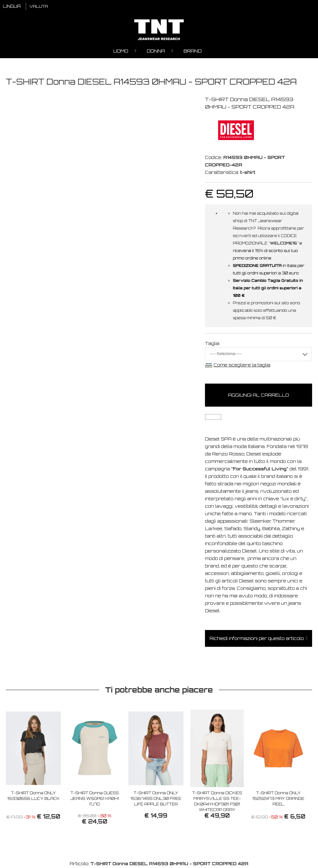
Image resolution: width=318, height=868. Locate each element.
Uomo (121, 51)
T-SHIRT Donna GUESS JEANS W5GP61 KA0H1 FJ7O (95, 799)
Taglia (212, 344)
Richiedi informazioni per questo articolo (257, 639)
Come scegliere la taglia (242, 365)
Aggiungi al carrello (258, 396)
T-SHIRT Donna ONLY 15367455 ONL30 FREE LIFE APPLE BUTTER (156, 799)
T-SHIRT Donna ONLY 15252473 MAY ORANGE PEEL (278, 799)
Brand (193, 51)
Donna (156, 51)
